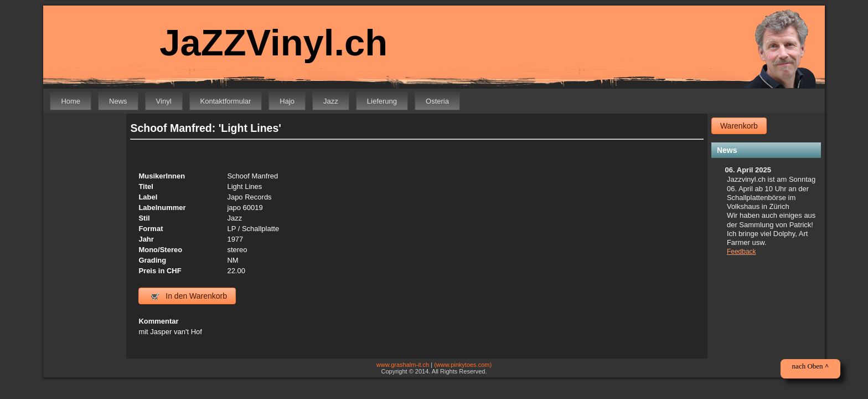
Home (71, 101)
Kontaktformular (226, 101)
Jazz (331, 101)
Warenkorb (739, 126)
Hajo (287, 101)
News (118, 101)
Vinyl (164, 101)
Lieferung (382, 101)
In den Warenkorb (189, 296)
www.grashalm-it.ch (403, 365)
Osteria (437, 101)
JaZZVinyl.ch (266, 43)
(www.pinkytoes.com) (463, 365)
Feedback (742, 252)
